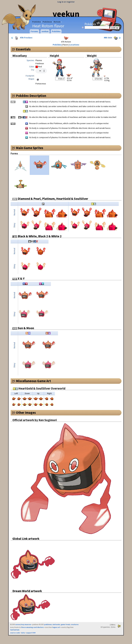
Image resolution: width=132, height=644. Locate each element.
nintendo (56, 624)
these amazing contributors (32, 627)
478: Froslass (22, 38)
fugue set (56, 627)
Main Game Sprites (30, 148)
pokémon (48, 624)
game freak (65, 624)
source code (15, 633)
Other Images (26, 413)
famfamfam (15, 630)
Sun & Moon (23, 328)
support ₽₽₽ (31, 633)
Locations (74, 45)
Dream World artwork (27, 591)
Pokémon (47, 22)
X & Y (18, 279)
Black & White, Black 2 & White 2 (37, 236)
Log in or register (66, 2)
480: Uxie (112, 38)
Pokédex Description (31, 96)
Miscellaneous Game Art (33, 381)
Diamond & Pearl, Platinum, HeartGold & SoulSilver (50, 199)
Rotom (57, 22)
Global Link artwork (26, 539)
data (23, 633)
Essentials (23, 49)
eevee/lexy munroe (23, 624)
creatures (75, 624)
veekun (66, 14)
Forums (34, 31)
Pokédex (37, 22)
